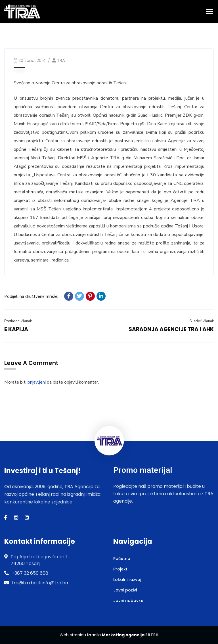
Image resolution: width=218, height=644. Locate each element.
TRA (61, 60)
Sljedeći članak (202, 321)
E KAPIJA (16, 329)
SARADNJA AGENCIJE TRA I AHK (171, 329)
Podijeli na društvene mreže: (31, 296)
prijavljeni (37, 382)
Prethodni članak (18, 321)
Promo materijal (143, 470)
